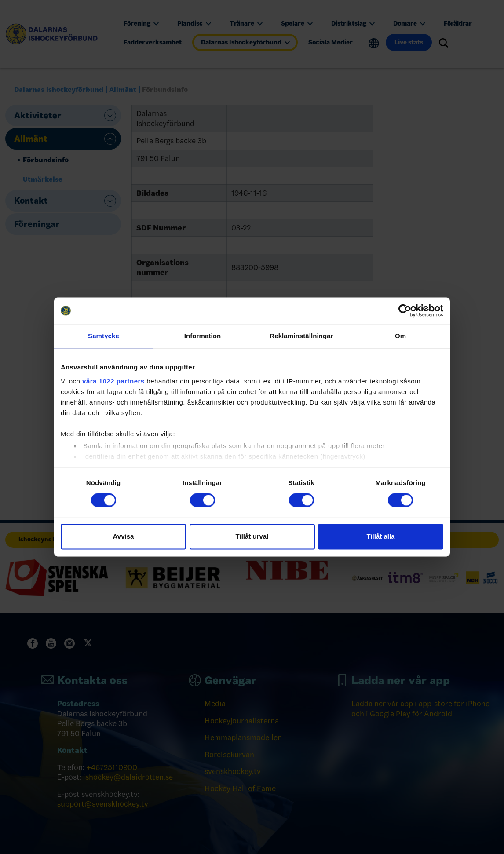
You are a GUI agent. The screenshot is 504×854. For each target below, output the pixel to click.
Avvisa (124, 537)
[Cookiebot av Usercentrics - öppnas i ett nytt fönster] (405, 310)
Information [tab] (203, 336)
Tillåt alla (381, 537)
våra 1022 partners (113, 381)
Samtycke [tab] (104, 336)
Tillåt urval (252, 537)
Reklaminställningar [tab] (301, 336)
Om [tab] (400, 336)
